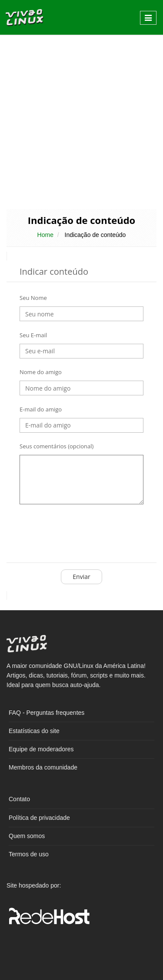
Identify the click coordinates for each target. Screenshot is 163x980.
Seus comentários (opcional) (57, 446)
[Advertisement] (81, 121)
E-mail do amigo (41, 409)
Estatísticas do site (34, 731)
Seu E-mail (33, 335)
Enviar (82, 577)
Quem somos (27, 836)
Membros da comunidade (43, 767)
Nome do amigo (41, 372)
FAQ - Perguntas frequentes (47, 713)
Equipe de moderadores (41, 749)
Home (45, 235)
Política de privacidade (39, 818)
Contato (19, 799)
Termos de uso (29, 854)
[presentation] (86, 533)
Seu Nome (33, 298)
